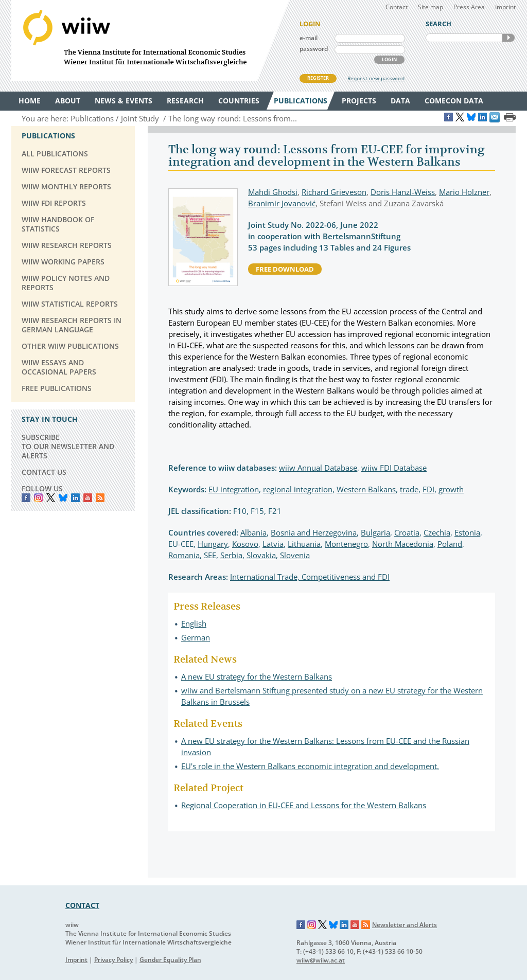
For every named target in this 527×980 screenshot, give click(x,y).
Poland (450, 544)
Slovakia (261, 555)
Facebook (26, 498)
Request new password (376, 78)
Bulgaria (375, 532)
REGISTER (318, 78)
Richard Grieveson (334, 192)
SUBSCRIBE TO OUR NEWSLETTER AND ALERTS (68, 446)
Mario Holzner (464, 192)
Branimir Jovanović (282, 203)
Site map (431, 7)
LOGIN (389, 59)
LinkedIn (75, 498)
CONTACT (82, 905)
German (196, 637)
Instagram (312, 925)
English (194, 623)
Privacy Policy (113, 960)
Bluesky (63, 498)
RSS (100, 498)
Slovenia (295, 555)
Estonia (467, 532)
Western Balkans (366, 489)
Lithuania (304, 544)
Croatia (407, 532)
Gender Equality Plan (170, 960)
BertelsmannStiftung (362, 236)
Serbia (231, 555)
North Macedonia (403, 544)
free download (285, 269)
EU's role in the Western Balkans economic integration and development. (310, 766)
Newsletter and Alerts (405, 925)
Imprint (505, 7)
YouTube (88, 498)
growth (451, 489)
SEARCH (508, 38)
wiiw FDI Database (394, 468)
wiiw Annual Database (318, 468)
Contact (397, 7)
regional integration (298, 489)
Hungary (213, 544)
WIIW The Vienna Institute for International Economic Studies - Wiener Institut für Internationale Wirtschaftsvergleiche (150, 40)
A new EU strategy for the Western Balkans (257, 676)
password (314, 49)
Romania (184, 555)
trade (409, 489)
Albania (253, 532)
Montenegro (346, 544)
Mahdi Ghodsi (273, 192)
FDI (428, 489)
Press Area (469, 7)
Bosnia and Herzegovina (314, 532)
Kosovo (245, 544)
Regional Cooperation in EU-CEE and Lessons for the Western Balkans (304, 805)
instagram (38, 498)
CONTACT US (44, 472)
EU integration (234, 489)
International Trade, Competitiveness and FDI (310, 577)
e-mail (309, 38)
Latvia (273, 544)
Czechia (437, 532)
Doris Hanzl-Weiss (403, 192)
